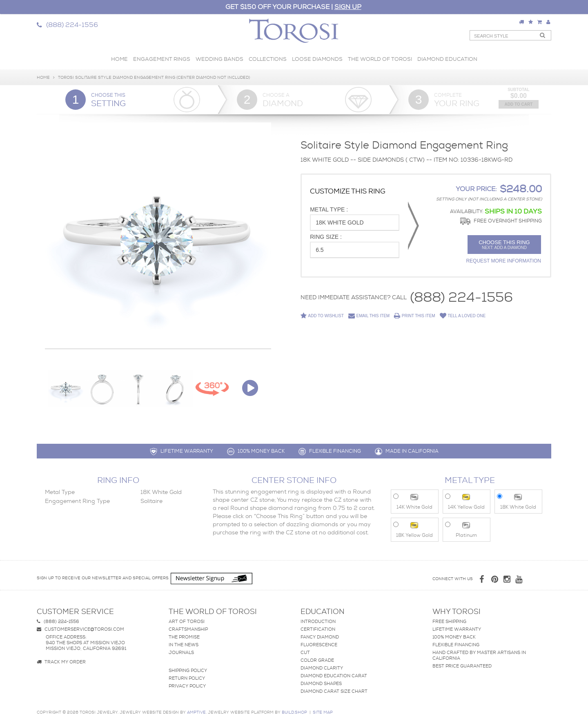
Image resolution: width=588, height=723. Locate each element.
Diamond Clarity (322, 668)
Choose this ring (504, 245)
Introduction (318, 621)
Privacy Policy (187, 686)
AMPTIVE (196, 712)
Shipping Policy (188, 670)
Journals (181, 652)
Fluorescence (319, 645)
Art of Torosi (187, 621)
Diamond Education (447, 59)
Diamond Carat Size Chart (334, 691)
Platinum (461, 529)
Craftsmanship (188, 629)
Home (119, 59)
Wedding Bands (219, 59)
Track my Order (61, 662)
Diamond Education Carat (334, 676)
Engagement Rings (162, 59)
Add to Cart (519, 104)
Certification (318, 629)
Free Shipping (449, 621)
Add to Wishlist (322, 316)
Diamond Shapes (321, 683)
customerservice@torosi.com (80, 629)
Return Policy (187, 678)
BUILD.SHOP (294, 712)
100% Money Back (454, 637)
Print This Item (415, 316)
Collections (268, 59)
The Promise (184, 637)
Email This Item (369, 316)
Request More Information (503, 261)
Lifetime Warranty (457, 629)
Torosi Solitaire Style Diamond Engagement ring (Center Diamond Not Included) (154, 77)
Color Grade (317, 660)
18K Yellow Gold (413, 529)
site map (323, 712)
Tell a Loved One (463, 316)
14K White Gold (413, 501)
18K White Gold (517, 501)
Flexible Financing (456, 645)
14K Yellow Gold (465, 501)
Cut (305, 652)
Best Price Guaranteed (462, 666)
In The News (184, 645)
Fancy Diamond (320, 637)
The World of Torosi (380, 59)
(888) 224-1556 (461, 297)
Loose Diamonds (317, 59)
